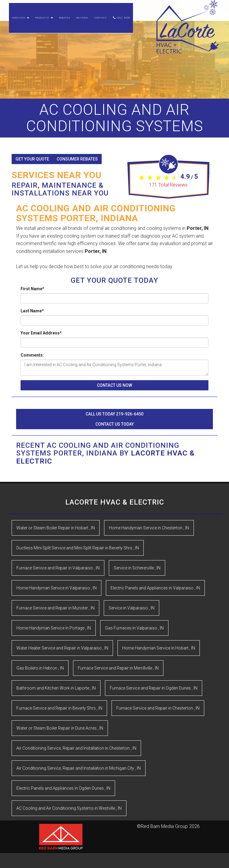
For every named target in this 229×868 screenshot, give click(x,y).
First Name (33, 289)
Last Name (32, 311)
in (56, 528)
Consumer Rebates (77, 159)
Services (21, 24)
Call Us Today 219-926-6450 (114, 414)
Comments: (32, 355)
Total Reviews (168, 185)
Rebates (65, 24)
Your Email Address (41, 333)
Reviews (82, 24)
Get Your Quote (32, 159)
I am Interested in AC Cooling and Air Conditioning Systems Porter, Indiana (114, 368)
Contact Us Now (114, 385)
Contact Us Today (115, 424)
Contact (100, 24)
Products (44, 24)
